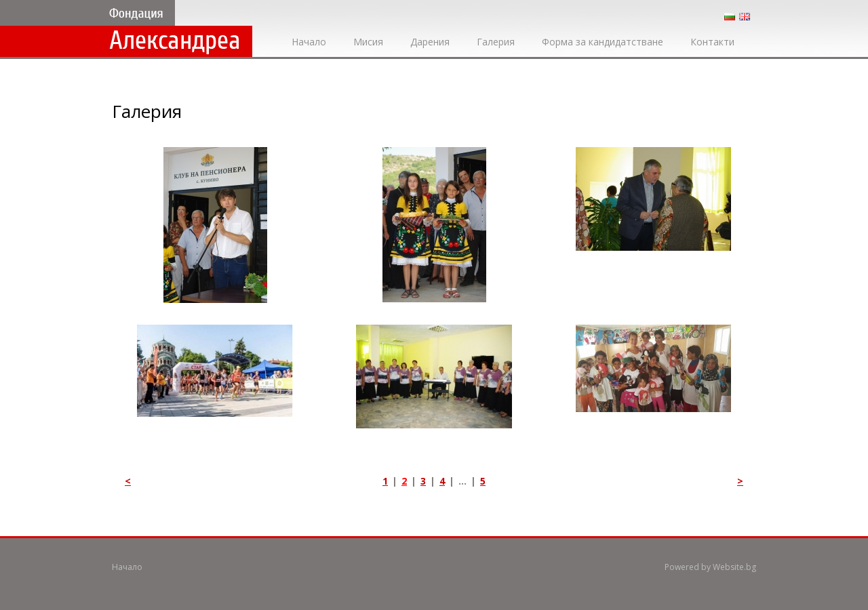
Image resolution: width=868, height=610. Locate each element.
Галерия (496, 42)
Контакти (712, 42)
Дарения (430, 42)
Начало (309, 42)
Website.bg (734, 567)
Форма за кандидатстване (603, 42)
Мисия (368, 42)
